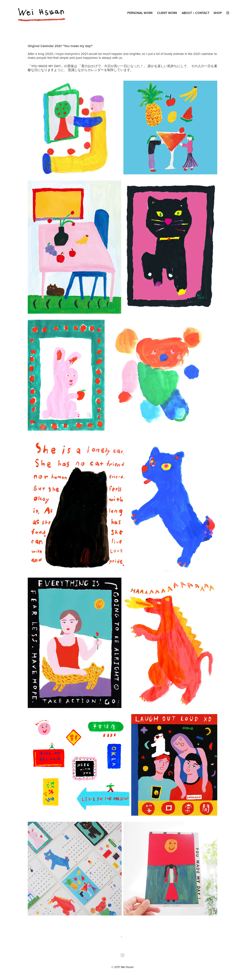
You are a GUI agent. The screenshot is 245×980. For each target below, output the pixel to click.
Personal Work (140, 13)
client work (167, 13)
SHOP (218, 13)
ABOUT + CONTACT (196, 13)
